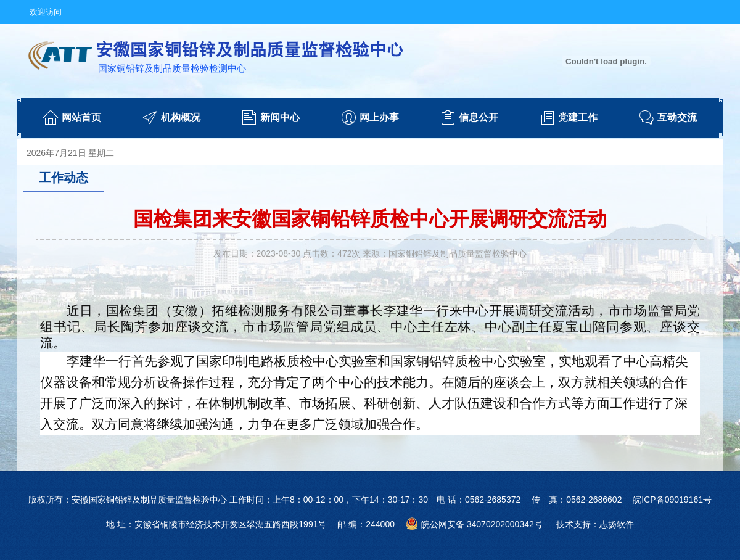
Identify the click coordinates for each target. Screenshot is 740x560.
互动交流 (677, 117)
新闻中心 (280, 117)
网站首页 (81, 117)
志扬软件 (617, 524)
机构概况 (181, 117)
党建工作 (578, 117)
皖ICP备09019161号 (672, 500)
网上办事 (379, 117)
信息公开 (479, 117)
